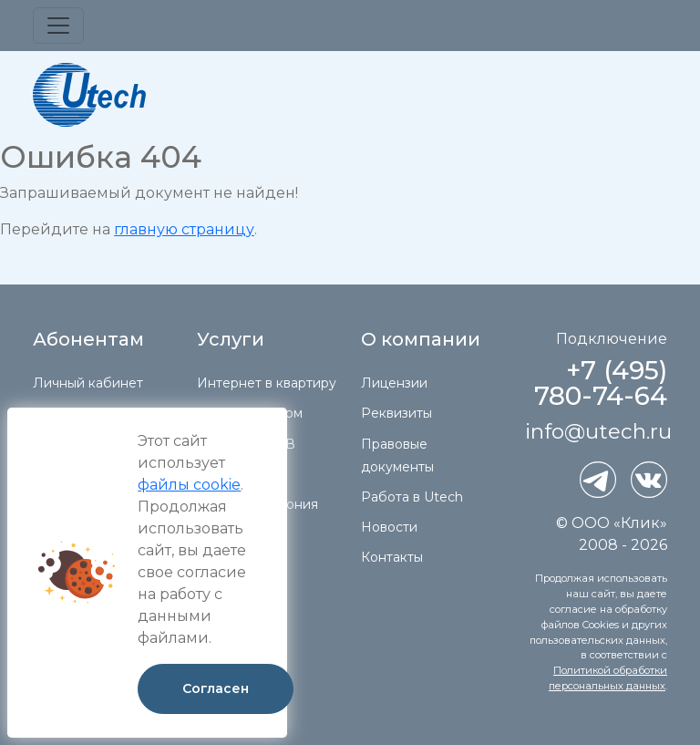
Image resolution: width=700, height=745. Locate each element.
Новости (389, 527)
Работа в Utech (412, 497)
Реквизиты (396, 413)
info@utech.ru (598, 431)
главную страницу (184, 229)
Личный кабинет (88, 383)
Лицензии (394, 383)
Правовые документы (397, 455)
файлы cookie (189, 485)
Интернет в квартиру (267, 383)
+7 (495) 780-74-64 (601, 383)
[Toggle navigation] (58, 26)
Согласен (216, 688)
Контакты (392, 557)
